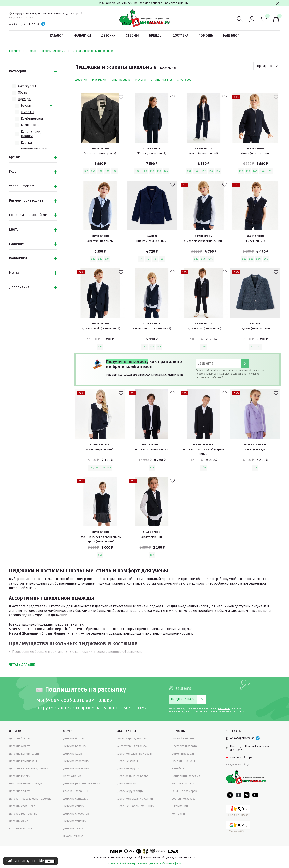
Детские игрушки (130, 769)
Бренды (156, 36)
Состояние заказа (184, 799)
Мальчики (82, 36)
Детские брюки (19, 739)
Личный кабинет (183, 739)
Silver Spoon (185, 80)
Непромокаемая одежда (26, 784)
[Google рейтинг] (238, 827)
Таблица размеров (184, 791)
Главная (17, 51)
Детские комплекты (23, 761)
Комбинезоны (32, 119)
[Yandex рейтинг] (238, 811)
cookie (39, 861)
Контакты (178, 814)
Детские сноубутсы (76, 814)
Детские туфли (73, 829)
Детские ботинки (75, 739)
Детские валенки (75, 746)
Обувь (23, 93)
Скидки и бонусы (183, 761)
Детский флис (18, 821)
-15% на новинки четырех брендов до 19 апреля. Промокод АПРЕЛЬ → (144, 3)
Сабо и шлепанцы (76, 791)
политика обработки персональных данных (133, 863)
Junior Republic (121, 80)
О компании (180, 806)
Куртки (26, 143)
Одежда (33, 51)
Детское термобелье (23, 814)
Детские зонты (128, 761)
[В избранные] (121, 97)
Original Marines (162, 80)
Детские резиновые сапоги (82, 784)
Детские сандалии (76, 799)
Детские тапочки (75, 821)
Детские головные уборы (135, 754)
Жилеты (28, 112)
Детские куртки (20, 776)
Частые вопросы (183, 784)
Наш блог (231, 36)
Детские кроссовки (76, 761)
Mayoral (141, 80)
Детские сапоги (74, 806)
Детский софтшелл (22, 806)
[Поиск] (240, 19)
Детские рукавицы (130, 791)
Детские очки (127, 784)
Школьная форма (56, 51)
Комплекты (30, 125)
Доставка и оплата (184, 746)
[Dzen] (238, 795)
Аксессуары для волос (132, 739)
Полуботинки (72, 776)
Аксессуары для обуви (132, 746)
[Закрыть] (278, 3)
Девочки (108, 36)
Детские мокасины (76, 769)
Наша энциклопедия (186, 776)
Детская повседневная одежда (30, 799)
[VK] (247, 795)
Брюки (26, 106)
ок (50, 861)
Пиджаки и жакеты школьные (92, 51)
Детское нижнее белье (133, 776)
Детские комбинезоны (25, 754)
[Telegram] (43, 24)
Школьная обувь (74, 836)
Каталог (56, 36)
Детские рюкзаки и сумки (135, 799)
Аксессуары (27, 86)
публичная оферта (171, 863)
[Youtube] (255, 795)
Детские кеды (73, 754)
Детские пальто (20, 791)
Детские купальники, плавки (29, 769)
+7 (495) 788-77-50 (25, 24)
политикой (245, 370)
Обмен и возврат (183, 754)
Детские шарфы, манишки (136, 806)
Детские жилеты (21, 746)
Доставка (180, 36)
